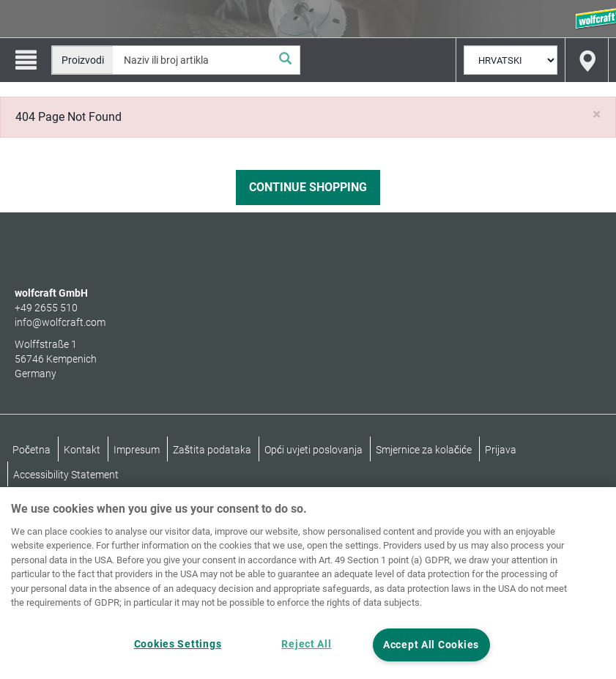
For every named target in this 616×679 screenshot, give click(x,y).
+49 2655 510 (46, 308)
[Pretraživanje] (285, 60)
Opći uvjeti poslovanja (313, 450)
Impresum (137, 450)
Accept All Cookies (431, 645)
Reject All (306, 644)
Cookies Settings (178, 644)
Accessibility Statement (66, 475)
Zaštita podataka (212, 450)
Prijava (501, 450)
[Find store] (587, 60)
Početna (31, 450)
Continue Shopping (308, 187)
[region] (308, 583)
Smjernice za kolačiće (424, 450)
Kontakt (82, 450)
